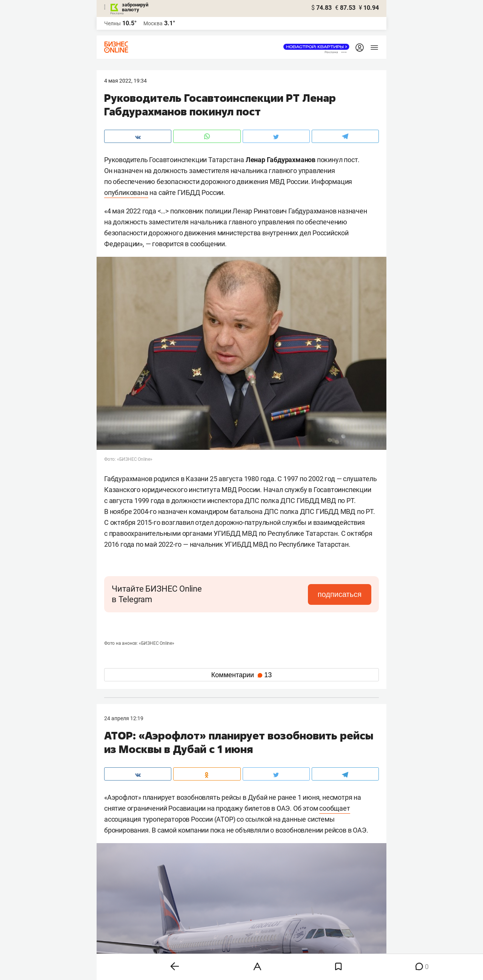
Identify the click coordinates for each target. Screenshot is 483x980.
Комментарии (241, 675)
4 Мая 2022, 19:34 (125, 81)
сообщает (335, 808)
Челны (112, 23)
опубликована (126, 192)
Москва (153, 23)
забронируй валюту (135, 7)
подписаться (340, 594)
